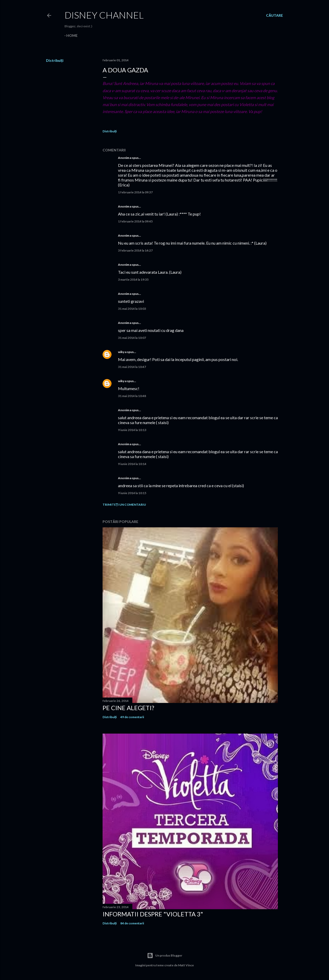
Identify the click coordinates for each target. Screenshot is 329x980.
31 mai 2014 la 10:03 (132, 309)
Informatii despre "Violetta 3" (153, 914)
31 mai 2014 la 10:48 (132, 396)
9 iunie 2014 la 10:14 (132, 464)
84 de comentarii (132, 923)
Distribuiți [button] (55, 60)
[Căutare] (275, 15)
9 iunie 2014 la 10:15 (132, 493)
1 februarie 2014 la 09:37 (135, 192)
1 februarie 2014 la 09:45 (135, 221)
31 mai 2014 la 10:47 (132, 367)
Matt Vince (186, 965)
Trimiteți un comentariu (124, 505)
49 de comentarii (132, 717)
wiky (121, 352)
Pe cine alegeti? (128, 708)
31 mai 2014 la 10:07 (132, 338)
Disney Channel (104, 15)
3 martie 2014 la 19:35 (133, 280)
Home (72, 35)
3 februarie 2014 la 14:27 (135, 250)
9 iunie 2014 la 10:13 (132, 430)
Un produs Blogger (165, 956)
